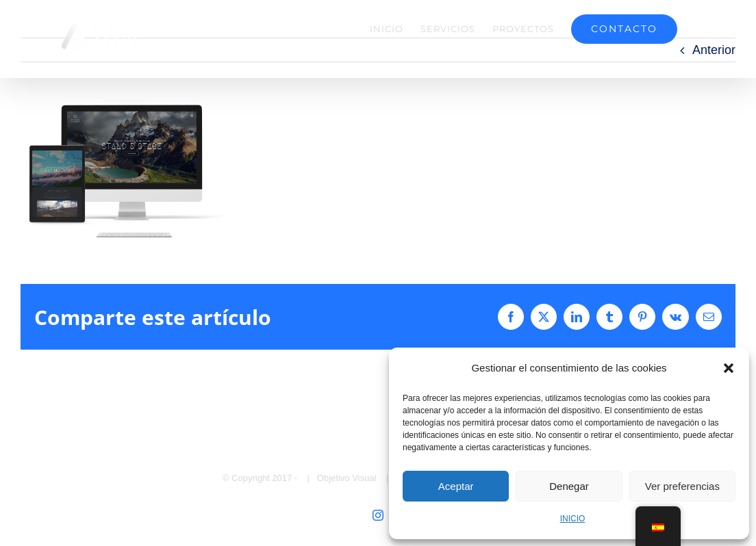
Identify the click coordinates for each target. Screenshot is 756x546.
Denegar (569, 486)
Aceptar (456, 486)
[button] (729, 368)
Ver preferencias (682, 486)
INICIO (573, 519)
